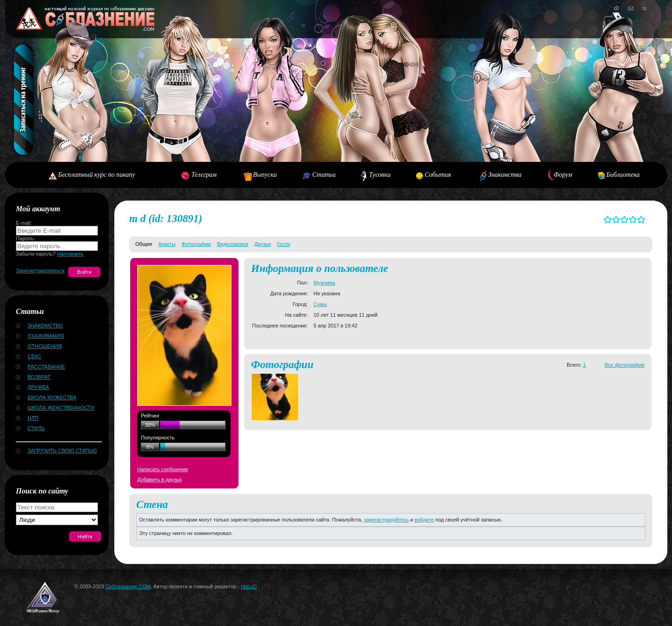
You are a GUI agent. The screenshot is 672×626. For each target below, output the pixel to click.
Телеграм (204, 175)
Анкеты (167, 244)
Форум (563, 175)
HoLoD (249, 586)
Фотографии (196, 244)
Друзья (263, 244)
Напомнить (70, 254)
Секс (35, 356)
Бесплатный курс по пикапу (96, 175)
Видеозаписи (233, 244)
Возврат (39, 377)
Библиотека (623, 175)
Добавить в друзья (159, 480)
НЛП (33, 418)
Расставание (46, 367)
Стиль (36, 428)
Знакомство (45, 326)
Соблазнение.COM (128, 586)
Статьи (324, 175)
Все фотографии (624, 365)
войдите (424, 520)
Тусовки (380, 175)
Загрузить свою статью (62, 451)
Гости (284, 244)
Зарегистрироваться (40, 271)
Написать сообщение (163, 469)
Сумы (320, 304)
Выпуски (265, 175)
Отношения (45, 346)
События (438, 175)
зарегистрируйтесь (386, 520)
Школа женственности (61, 408)
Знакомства (505, 175)
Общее (144, 244)
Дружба (38, 387)
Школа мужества (52, 397)
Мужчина (324, 283)
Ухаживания (46, 336)
